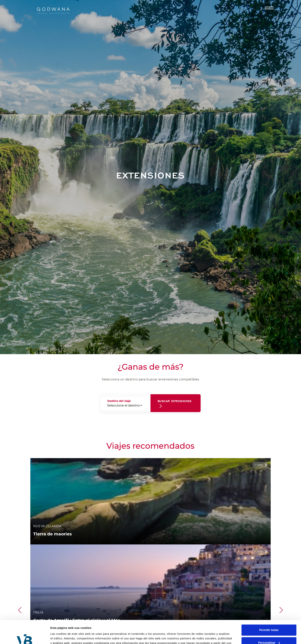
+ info (258, 465)
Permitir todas (269, 608)
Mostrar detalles (62, 636)
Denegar (269, 633)
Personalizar (269, 621)
